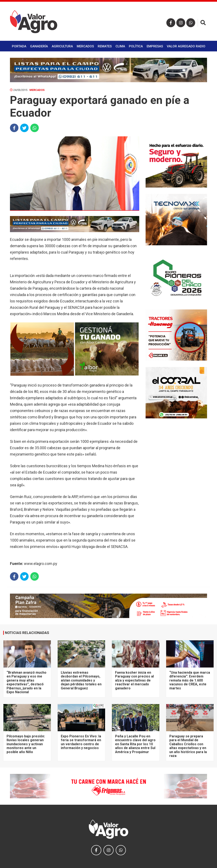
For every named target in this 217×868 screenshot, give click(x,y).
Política (136, 46)
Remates (105, 46)
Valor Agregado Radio (186, 46)
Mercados (85, 46)
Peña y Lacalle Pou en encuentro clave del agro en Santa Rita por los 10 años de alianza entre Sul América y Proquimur (135, 744)
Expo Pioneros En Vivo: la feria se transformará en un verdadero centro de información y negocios (81, 742)
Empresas (155, 46)
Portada (19, 46)
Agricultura (62, 46)
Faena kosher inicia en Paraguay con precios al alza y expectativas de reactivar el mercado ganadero (134, 680)
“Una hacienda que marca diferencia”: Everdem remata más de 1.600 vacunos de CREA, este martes (190, 680)
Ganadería (39, 46)
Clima (120, 46)
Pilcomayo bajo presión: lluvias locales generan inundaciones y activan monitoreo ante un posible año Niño (26, 744)
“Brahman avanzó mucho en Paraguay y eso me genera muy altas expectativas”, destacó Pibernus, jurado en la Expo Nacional (26, 682)
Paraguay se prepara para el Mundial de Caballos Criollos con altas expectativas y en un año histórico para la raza (188, 746)
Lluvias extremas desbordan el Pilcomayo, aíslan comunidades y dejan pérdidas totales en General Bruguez (81, 680)
